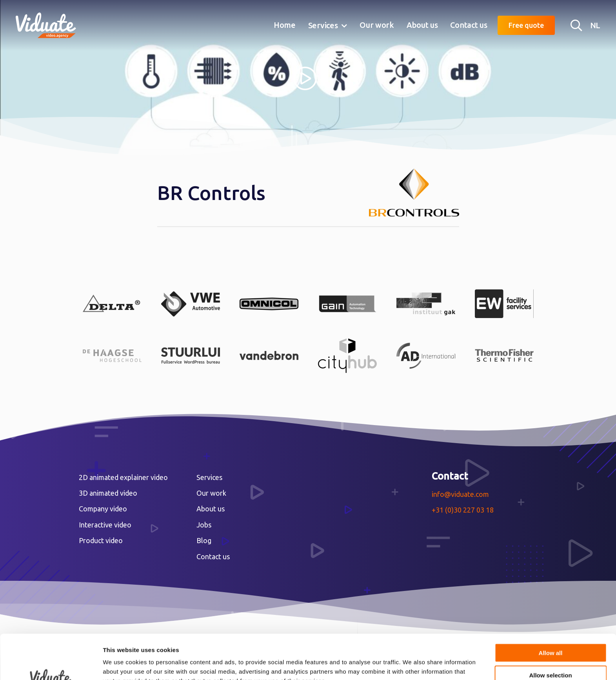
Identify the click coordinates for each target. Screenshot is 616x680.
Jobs (204, 525)
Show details (412, 665)
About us (422, 25)
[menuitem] (285, 25)
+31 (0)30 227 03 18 (463, 510)
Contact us (469, 25)
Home (285, 25)
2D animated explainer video (123, 477)
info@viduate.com (460, 494)
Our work (377, 25)
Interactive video (105, 525)
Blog (204, 540)
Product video (101, 540)
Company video (103, 509)
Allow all (551, 611)
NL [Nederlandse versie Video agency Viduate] (595, 25)
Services (323, 25)
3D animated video (108, 493)
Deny (551, 655)
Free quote (526, 25)
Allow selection (550, 633)
